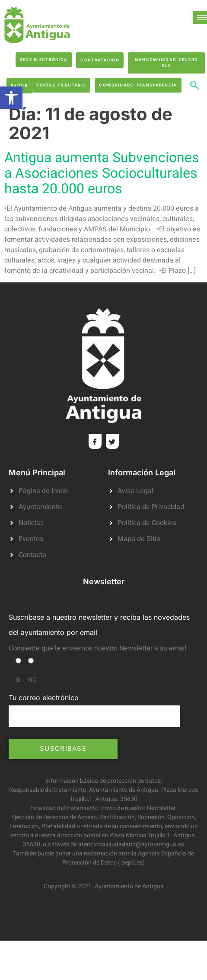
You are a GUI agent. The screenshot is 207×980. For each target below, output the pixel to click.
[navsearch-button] (194, 86)
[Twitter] (112, 441)
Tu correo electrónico (94, 710)
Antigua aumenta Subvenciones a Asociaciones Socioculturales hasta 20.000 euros (102, 173)
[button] (11, 98)
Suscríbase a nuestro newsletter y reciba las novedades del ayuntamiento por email (99, 625)
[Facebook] (95, 441)
